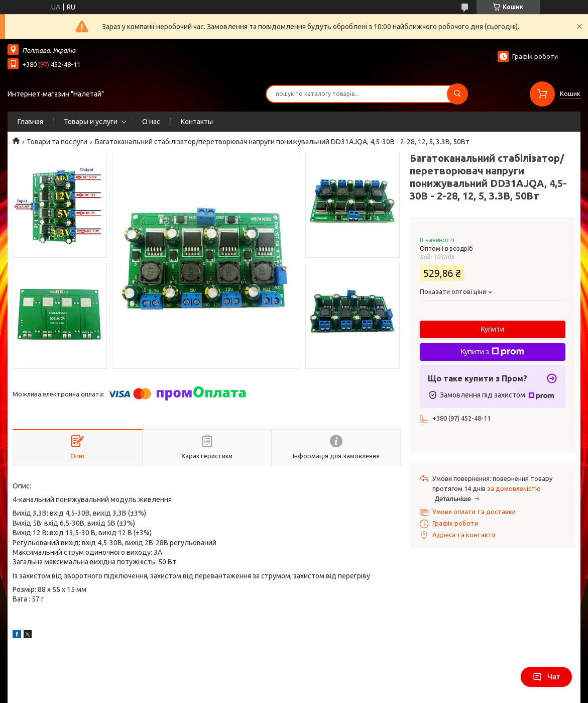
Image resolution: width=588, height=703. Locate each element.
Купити (493, 329)
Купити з (493, 352)
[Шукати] (457, 94)
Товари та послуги (57, 142)
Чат (546, 677)
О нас (151, 122)
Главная (30, 122)
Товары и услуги (91, 122)
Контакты (197, 122)
